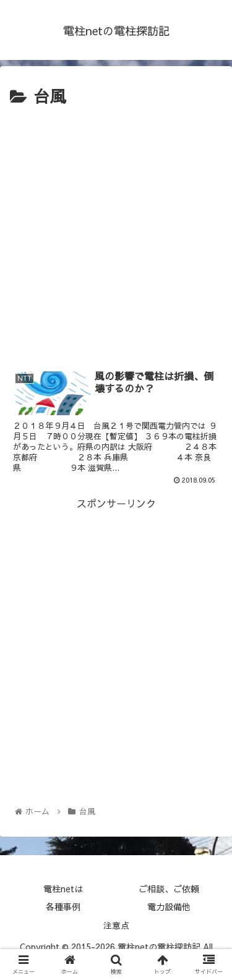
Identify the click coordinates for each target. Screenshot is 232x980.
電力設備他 (169, 906)
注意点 (116, 925)
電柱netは (63, 889)
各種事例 (63, 906)
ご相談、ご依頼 (169, 889)
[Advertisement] (116, 233)
